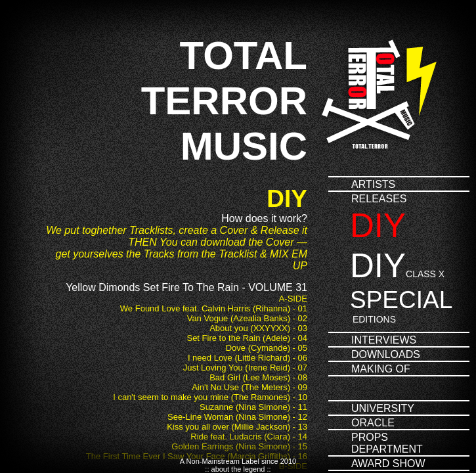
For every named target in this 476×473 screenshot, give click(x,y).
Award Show (388, 463)
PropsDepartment (387, 443)
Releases (379, 199)
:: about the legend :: (238, 469)
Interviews (384, 340)
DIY (378, 226)
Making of (381, 369)
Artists (373, 184)
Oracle (373, 423)
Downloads (386, 354)
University (383, 408)
